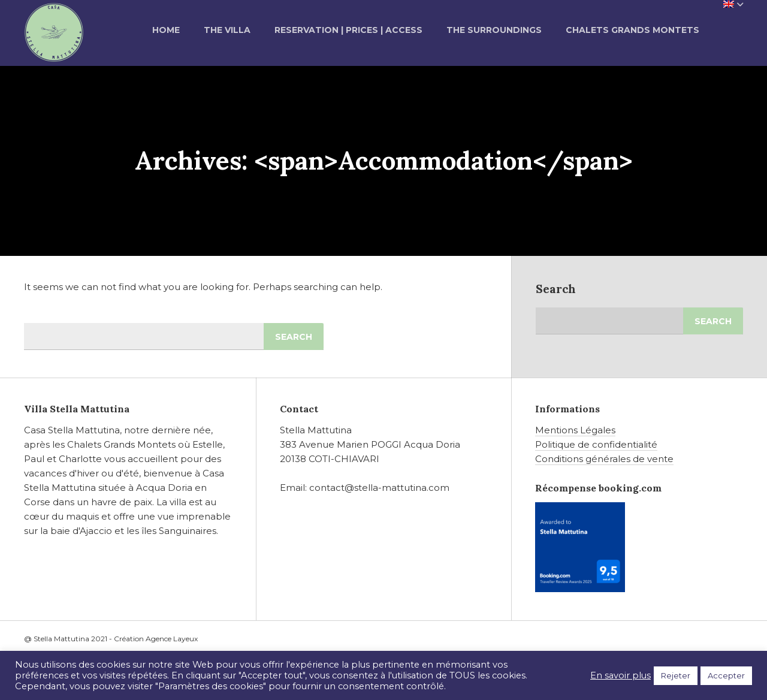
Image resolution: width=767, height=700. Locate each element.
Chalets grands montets (632, 30)
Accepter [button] (726, 675)
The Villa (227, 30)
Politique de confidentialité (596, 444)
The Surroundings (494, 30)
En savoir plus (620, 675)
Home (166, 30)
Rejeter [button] (676, 675)
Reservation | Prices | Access (348, 30)
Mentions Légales (575, 430)
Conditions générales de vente (604, 459)
